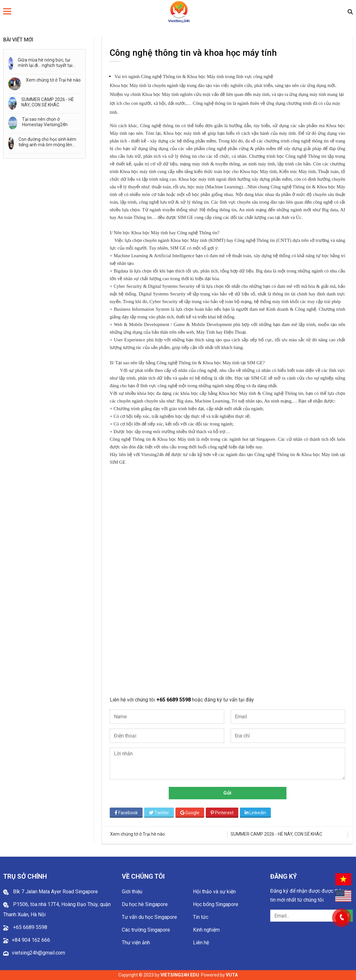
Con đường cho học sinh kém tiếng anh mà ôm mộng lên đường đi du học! (47, 142)
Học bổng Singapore (216, 904)
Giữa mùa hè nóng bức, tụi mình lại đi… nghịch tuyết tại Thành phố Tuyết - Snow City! (47, 63)
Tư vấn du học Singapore (149, 917)
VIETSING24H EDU (180, 975)
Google (190, 813)
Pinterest (222, 813)
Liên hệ (201, 943)
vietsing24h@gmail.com (38, 953)
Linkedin (255, 813)
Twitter (159, 813)
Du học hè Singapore (145, 904)
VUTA (232, 975)
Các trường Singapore (146, 930)
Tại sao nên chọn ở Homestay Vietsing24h (45, 122)
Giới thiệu (132, 892)
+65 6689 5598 (174, 700)
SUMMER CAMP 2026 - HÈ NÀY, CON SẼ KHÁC (48, 102)
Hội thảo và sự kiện (214, 892)
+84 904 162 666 (31, 940)
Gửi (227, 793)
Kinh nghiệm (206, 930)
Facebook (126, 813)
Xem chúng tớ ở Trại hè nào (53, 80)
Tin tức (201, 917)
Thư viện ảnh (136, 943)
